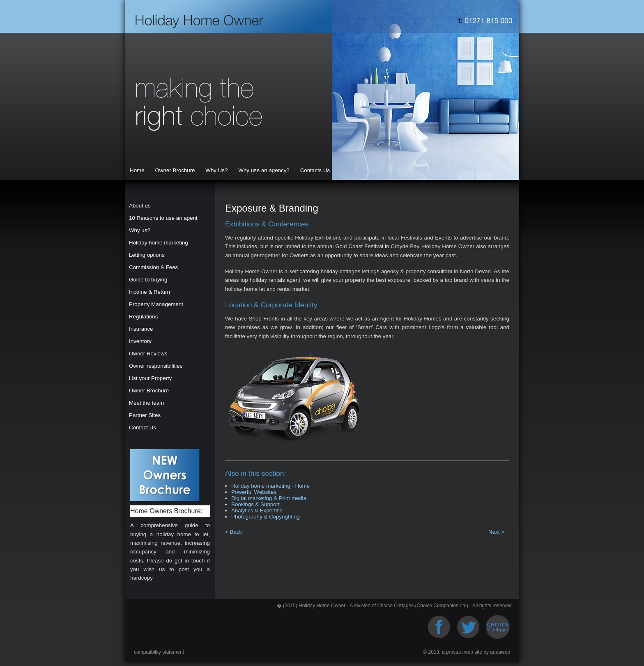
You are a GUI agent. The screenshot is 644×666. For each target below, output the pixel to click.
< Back (234, 532)
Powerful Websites (254, 492)
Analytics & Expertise (257, 510)
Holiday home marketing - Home (270, 486)
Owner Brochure (175, 170)
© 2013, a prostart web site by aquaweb (467, 652)
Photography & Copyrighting (266, 517)
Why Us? (216, 170)
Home (137, 170)
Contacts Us (315, 170)
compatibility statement (159, 652)
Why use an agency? (264, 170)
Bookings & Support (255, 504)
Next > (496, 532)
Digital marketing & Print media (269, 498)
